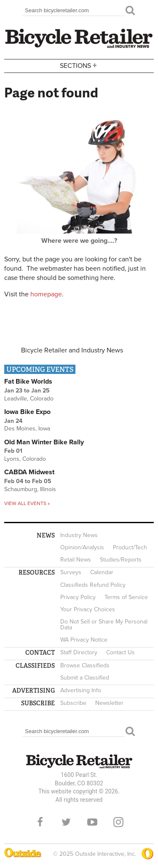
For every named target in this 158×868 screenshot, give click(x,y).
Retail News (76, 560)
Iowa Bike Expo (27, 412)
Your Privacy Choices (88, 609)
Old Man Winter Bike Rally (44, 442)
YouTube (92, 822)
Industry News (79, 535)
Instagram (118, 822)
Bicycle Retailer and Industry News (72, 350)
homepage (46, 294)
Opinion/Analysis (82, 547)
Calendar (102, 572)
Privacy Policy (78, 597)
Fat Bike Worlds (28, 382)
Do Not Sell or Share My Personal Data (104, 625)
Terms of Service (126, 597)
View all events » (27, 503)
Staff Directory (79, 652)
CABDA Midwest (29, 472)
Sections (79, 65)
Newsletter (109, 703)
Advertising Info (81, 690)
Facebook (40, 822)
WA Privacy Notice (84, 640)
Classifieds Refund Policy (93, 585)
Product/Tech (130, 547)
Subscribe (73, 703)
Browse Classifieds (85, 665)
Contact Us (121, 652)
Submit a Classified (85, 678)
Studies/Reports (121, 560)
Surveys (71, 572)
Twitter (66, 822)
